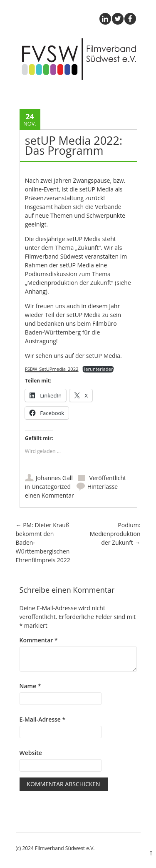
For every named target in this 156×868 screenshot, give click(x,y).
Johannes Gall (54, 478)
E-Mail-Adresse (43, 719)
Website (31, 753)
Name (30, 686)
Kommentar (39, 640)
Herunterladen (98, 369)
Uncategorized (51, 487)
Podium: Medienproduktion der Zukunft (115, 534)
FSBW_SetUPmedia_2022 (52, 369)
